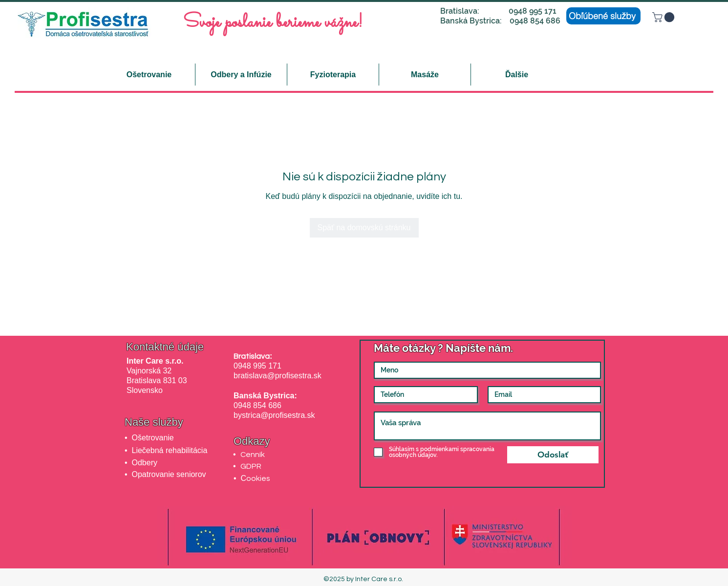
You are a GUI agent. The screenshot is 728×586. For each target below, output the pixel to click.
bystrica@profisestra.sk (274, 415)
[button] (664, 17)
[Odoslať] (553, 455)
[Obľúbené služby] (603, 16)
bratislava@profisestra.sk (278, 376)
